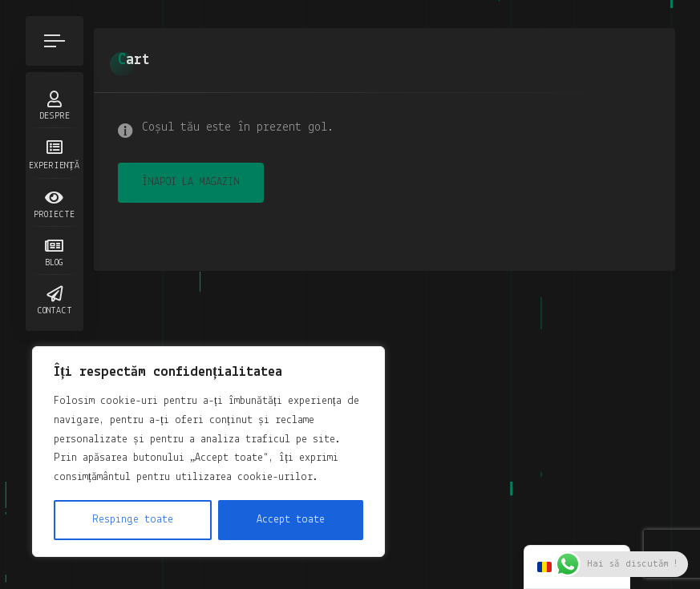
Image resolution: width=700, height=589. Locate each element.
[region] (208, 452)
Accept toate (291, 520)
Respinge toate (133, 520)
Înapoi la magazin (191, 182)
